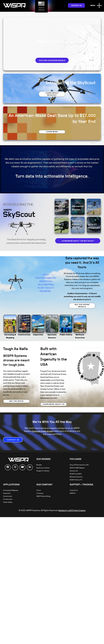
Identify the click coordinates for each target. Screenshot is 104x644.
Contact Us (76, 5)
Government (8, 496)
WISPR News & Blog (43, 496)
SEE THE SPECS (16, 401)
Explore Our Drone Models (52, 60)
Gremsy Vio (74, 471)
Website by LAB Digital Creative (72, 510)
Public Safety (8, 502)
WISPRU (73, 493)
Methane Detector (76, 477)
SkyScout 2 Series (43, 468)
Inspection (7, 493)
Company (40, 493)
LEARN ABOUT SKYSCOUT (52, 94)
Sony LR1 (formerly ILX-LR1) (79, 465)
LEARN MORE (52, 132)
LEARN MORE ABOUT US (54, 404)
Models (39, 465)
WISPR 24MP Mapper (77, 468)
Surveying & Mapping (11, 490)
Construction (8, 499)
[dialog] (100, 640)
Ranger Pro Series (43, 471)
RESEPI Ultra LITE (76, 480)
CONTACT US (13, 440)
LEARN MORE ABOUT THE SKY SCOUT (78, 241)
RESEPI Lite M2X (76, 474)
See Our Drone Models (82, 306)
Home (39, 490)
